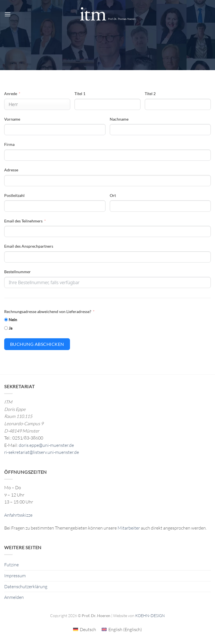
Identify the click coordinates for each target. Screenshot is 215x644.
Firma (9, 144)
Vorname (12, 119)
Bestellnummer (17, 272)
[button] (8, 14)
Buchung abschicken (37, 344)
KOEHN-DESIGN (150, 616)
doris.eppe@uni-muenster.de (46, 445)
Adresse (11, 170)
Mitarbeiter (129, 528)
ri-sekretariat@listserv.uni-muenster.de (42, 452)
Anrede (11, 94)
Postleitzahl (14, 195)
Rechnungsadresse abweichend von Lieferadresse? (48, 311)
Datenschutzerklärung (26, 586)
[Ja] (6, 328)
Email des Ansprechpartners (29, 246)
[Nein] (6, 320)
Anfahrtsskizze (18, 515)
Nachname (119, 119)
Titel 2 (150, 94)
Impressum (15, 576)
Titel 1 (80, 94)
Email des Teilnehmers (23, 221)
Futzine (11, 565)
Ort (113, 195)
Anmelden (14, 597)
